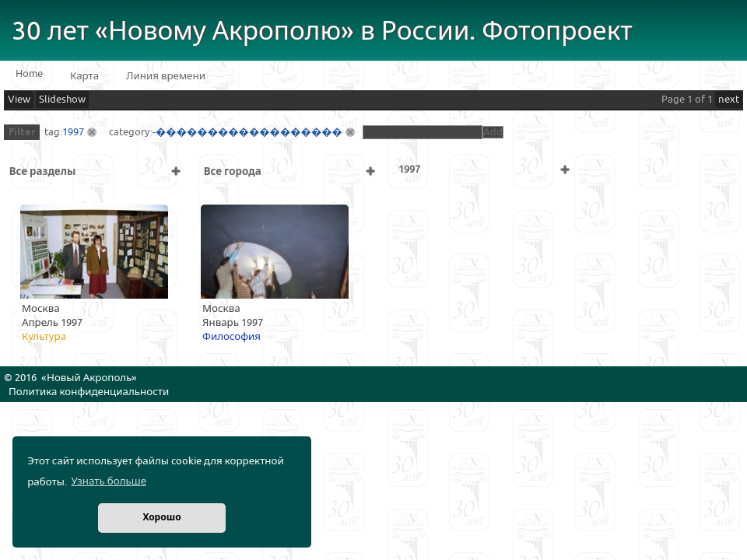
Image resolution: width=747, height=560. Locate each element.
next (729, 100)
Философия (231, 337)
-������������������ (247, 132)
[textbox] (423, 132)
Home (29, 74)
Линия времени (166, 76)
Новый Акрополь (89, 378)
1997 (73, 132)
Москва (41, 309)
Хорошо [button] (161, 518)
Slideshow (62, 100)
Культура (44, 337)
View (19, 100)
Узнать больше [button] (109, 481)
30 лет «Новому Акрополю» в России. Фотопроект (322, 31)
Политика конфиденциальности (89, 392)
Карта (84, 76)
